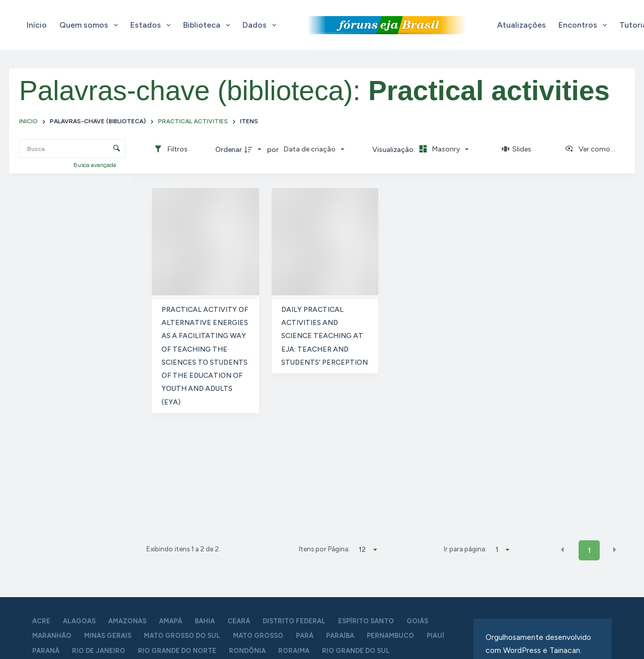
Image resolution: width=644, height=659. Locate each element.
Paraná (46, 651)
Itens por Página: (324, 549)
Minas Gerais (108, 636)
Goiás (417, 621)
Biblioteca (209, 25)
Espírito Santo (366, 621)
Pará (305, 636)
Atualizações (521, 25)
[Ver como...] (590, 149)
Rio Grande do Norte (177, 651)
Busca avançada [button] (96, 165)
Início (37, 25)
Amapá (171, 621)
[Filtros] (171, 149)
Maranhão (52, 636)
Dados (261, 25)
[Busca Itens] (72, 149)
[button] (562, 550)
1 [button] (589, 551)
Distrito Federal (294, 621)
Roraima (294, 651)
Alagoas (79, 621)
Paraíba (340, 636)
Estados (152, 25)
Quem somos (91, 25)
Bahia (205, 621)
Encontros (585, 25)
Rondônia (247, 651)
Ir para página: (465, 549)
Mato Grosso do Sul (182, 636)
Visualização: (394, 150)
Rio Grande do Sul (356, 651)
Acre (41, 621)
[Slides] (517, 149)
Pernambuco (390, 636)
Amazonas (127, 621)
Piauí (435, 636)
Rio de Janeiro (99, 651)
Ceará (239, 621)
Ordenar (229, 150)
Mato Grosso (258, 636)
